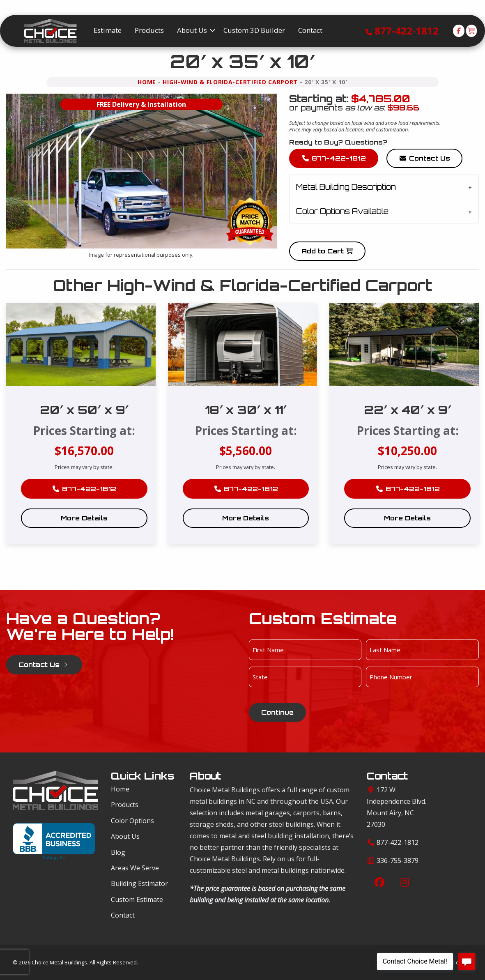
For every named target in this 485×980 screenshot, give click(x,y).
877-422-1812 (407, 31)
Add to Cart (327, 251)
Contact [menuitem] (310, 30)
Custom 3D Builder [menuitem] (254, 30)
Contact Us (424, 158)
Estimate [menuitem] (108, 30)
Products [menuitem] (149, 30)
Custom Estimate (137, 899)
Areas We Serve (135, 868)
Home (147, 82)
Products (125, 805)
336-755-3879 (398, 860)
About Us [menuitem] (192, 30)
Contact (123, 915)
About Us (125, 836)
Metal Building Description (346, 187)
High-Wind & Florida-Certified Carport (230, 82)
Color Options (132, 821)
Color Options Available (342, 211)
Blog (118, 852)
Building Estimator (139, 883)
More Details (84, 518)
